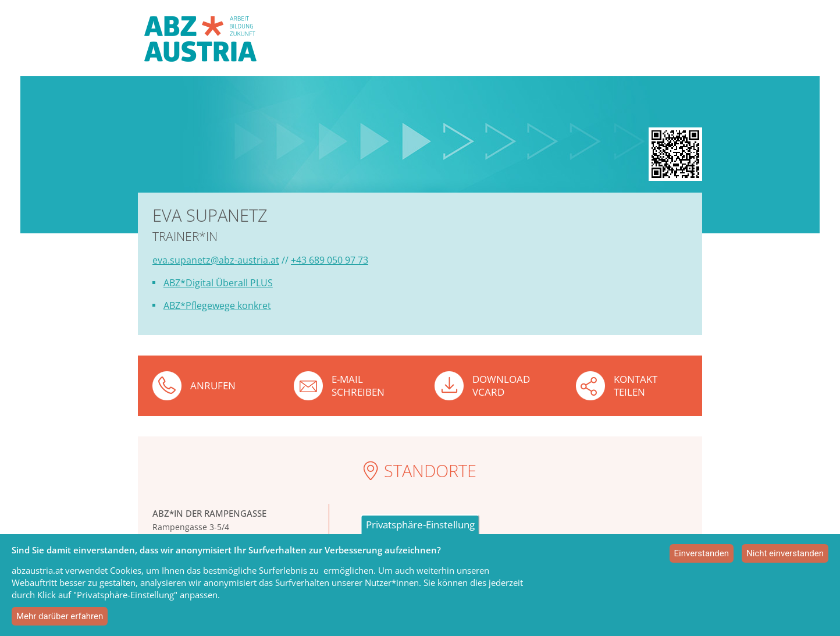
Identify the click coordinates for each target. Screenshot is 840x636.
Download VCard (501, 385)
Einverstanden (702, 553)
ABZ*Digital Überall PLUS (218, 283)
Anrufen (213, 385)
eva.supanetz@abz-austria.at (216, 260)
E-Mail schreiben (358, 385)
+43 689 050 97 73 (330, 260)
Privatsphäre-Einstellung (420, 525)
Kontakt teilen (636, 385)
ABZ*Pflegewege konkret (217, 305)
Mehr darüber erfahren (60, 616)
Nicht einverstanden (785, 553)
